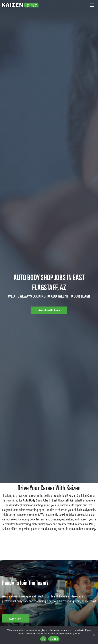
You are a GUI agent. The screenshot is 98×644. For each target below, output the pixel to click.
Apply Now (15, 618)
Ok (43, 639)
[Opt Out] (94, 635)
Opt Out (54, 639)
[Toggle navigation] (92, 5)
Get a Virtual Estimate (49, 310)
